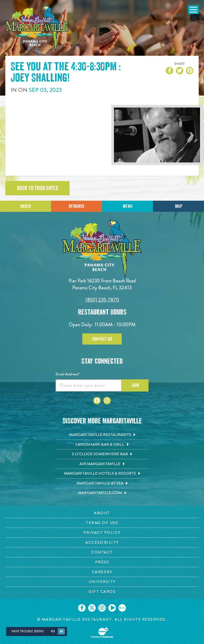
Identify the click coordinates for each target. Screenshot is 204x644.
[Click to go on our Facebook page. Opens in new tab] (82, 608)
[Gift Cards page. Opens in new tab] (102, 592)
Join (135, 385)
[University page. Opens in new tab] (102, 582)
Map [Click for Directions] (179, 206)
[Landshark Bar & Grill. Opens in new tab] (102, 445)
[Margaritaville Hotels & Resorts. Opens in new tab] (102, 474)
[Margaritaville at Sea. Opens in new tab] (102, 483)
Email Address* (68, 374)
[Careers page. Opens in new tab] (102, 572)
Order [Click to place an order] (25, 206)
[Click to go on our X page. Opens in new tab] (92, 608)
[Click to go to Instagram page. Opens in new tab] (107, 401)
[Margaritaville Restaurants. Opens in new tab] (102, 435)
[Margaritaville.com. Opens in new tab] (102, 493)
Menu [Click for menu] (127, 206)
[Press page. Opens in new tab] (102, 562)
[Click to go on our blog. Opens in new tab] (122, 608)
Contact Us (102, 339)
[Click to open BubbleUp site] (102, 633)
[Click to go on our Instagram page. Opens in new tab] (102, 608)
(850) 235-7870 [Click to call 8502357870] (102, 300)
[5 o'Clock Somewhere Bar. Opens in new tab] (102, 454)
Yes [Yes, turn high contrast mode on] (53, 631)
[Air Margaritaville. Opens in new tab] (102, 464)
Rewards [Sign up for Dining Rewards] (76, 206)
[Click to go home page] (37, 28)
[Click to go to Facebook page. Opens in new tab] (97, 401)
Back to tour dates (37, 188)
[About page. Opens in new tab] (102, 513)
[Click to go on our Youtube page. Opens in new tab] (112, 608)
